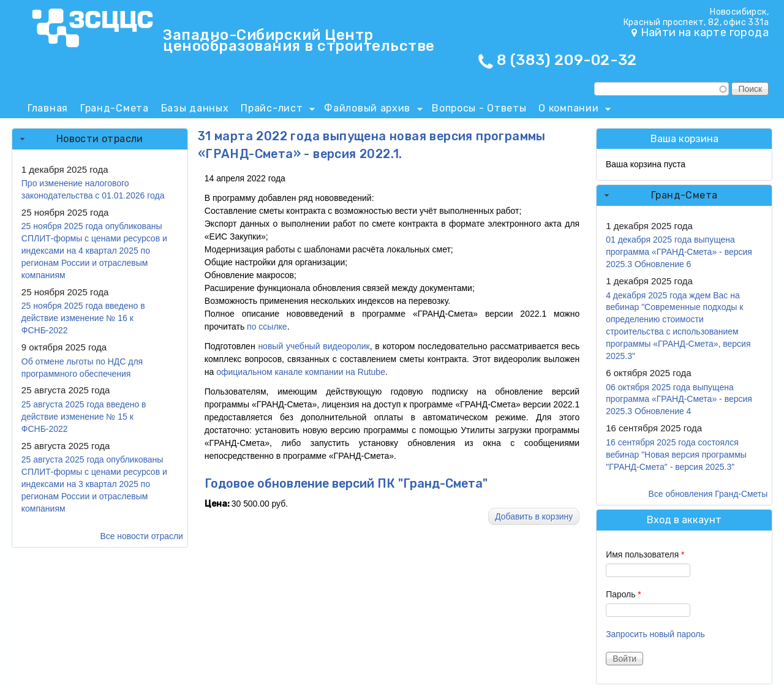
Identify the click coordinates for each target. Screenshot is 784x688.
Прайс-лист (275, 110)
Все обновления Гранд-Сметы (708, 494)
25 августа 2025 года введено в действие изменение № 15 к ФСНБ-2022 (84, 417)
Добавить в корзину (534, 516)
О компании (571, 110)
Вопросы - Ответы (479, 108)
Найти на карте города (705, 32)
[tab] (100, 139)
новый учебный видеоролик (314, 346)
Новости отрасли (100, 139)
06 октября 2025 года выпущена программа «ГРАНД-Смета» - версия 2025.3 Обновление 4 (679, 399)
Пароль (624, 594)
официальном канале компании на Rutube (300, 372)
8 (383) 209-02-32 (567, 60)
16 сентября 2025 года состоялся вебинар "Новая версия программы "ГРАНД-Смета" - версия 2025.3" (676, 455)
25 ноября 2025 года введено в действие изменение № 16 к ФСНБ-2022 (83, 318)
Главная (48, 108)
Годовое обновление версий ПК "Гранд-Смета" (346, 484)
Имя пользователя (645, 554)
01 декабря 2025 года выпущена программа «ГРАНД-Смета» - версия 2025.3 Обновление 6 (679, 252)
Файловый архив (370, 110)
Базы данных (195, 108)
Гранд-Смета (115, 108)
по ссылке (267, 327)
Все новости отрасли (142, 536)
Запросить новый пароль (655, 634)
